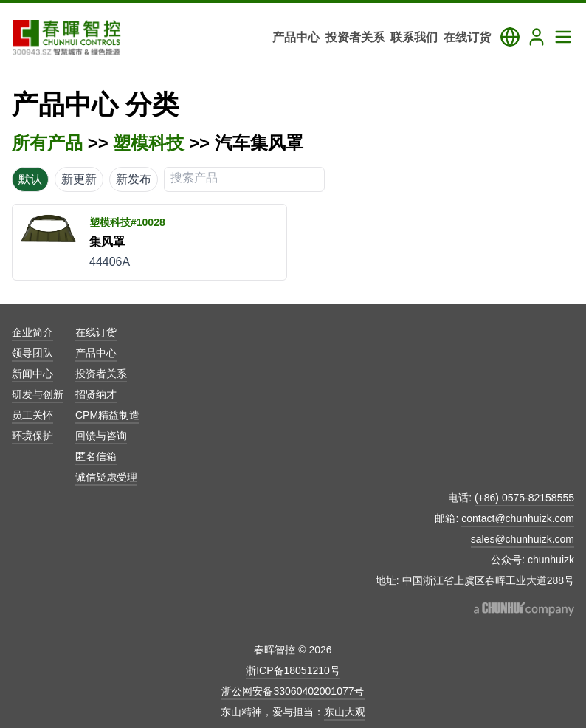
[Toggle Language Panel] (510, 37)
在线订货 (96, 332)
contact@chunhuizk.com (518, 518)
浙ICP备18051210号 (293, 670)
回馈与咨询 (101, 436)
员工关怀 (32, 415)
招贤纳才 (96, 394)
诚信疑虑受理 (106, 477)
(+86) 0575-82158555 (524, 498)
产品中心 (96, 353)
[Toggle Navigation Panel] (563, 37)
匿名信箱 (96, 456)
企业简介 (32, 332)
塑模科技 (148, 143)
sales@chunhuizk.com (523, 539)
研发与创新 (38, 394)
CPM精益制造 (107, 415)
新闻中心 (32, 374)
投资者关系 (101, 374)
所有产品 (47, 143)
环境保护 (32, 436)
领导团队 (32, 353)
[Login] (537, 37)
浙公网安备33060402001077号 (293, 691)
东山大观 (345, 712)
